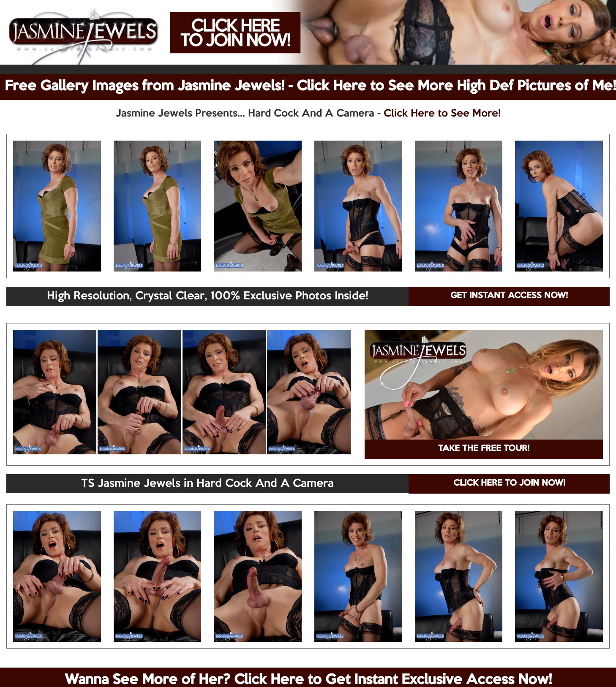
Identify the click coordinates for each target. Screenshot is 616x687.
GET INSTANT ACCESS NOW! (509, 296)
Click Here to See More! (442, 114)
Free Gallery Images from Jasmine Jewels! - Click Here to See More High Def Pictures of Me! (310, 87)
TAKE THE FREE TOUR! (484, 449)
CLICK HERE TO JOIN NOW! (509, 483)
